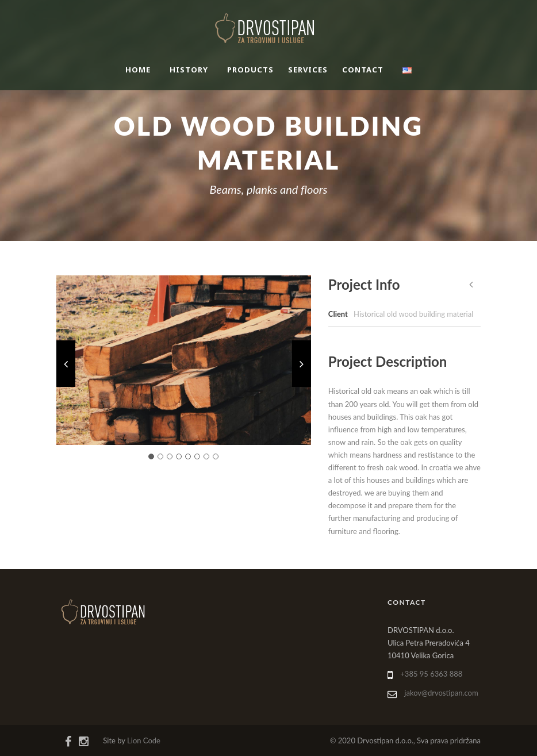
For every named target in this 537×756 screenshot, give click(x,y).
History (189, 70)
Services (308, 70)
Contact (363, 70)
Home (138, 70)
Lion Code (144, 740)
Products (250, 70)
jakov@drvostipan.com (441, 693)
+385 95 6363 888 (431, 674)
